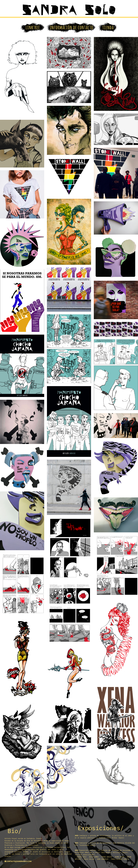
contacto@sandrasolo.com (19, 861)
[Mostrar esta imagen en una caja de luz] (22, 77)
